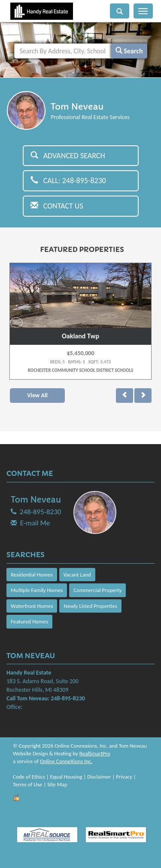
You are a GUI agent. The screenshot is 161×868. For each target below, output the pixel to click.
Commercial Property (97, 590)
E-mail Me (35, 523)
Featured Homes (29, 621)
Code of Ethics (29, 777)
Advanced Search (68, 156)
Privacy (124, 777)
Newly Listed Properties (90, 606)
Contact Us (57, 206)
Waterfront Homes (32, 606)
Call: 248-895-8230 (68, 181)
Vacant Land (77, 575)
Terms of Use (27, 784)
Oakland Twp (80, 336)
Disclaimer (99, 777)
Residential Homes (32, 575)
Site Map (57, 784)
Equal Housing (66, 777)
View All (37, 395)
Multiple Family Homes (37, 590)
